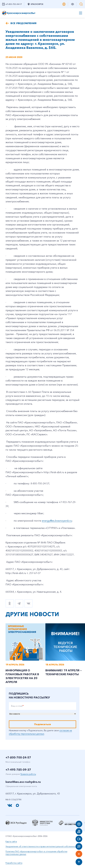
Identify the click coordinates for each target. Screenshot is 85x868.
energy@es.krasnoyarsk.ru (57, 521)
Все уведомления (23, 23)
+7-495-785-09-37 (18, 770)
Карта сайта (11, 841)
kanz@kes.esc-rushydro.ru (23, 782)
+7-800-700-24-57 (18, 757)
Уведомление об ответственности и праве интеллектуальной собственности (42, 846)
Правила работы (28, 774)
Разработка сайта (14, 863)
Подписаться (42, 724)
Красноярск (35, 4)
